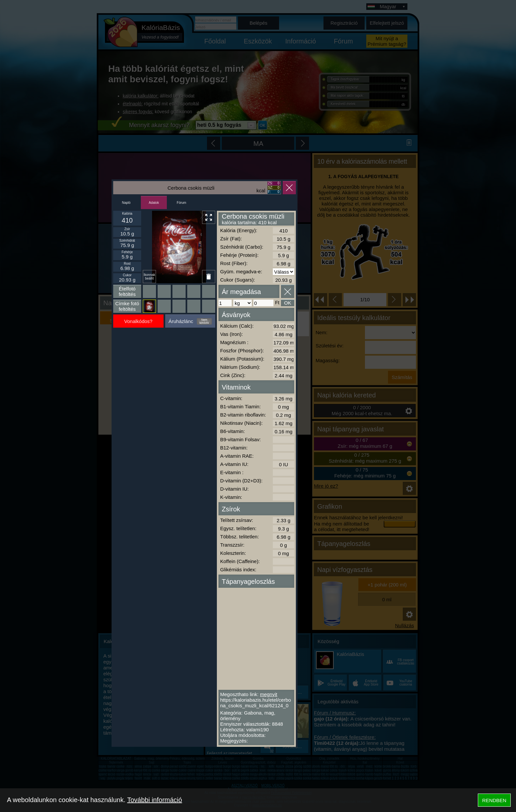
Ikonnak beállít (149, 277)
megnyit (269, 694)
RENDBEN (494, 800)
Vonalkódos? (138, 321)
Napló (126, 203)
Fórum (181, 203)
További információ (155, 800)
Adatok (154, 203)
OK (288, 303)
